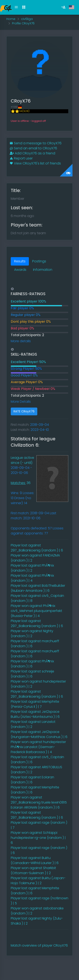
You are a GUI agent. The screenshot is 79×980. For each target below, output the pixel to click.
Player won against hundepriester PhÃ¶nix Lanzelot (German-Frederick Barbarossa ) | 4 (38, 747)
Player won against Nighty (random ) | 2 (32, 633)
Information (43, 270)
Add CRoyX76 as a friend (32, 153)
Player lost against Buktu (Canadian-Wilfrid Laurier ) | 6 (35, 860)
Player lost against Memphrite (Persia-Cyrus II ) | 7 (35, 704)
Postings (39, 261)
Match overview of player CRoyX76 (39, 945)
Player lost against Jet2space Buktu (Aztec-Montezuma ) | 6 (35, 714)
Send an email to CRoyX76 (33, 148)
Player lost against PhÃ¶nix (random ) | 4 (32, 578)
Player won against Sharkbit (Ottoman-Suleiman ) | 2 (33, 870)
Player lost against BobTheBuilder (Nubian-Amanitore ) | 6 (38, 588)
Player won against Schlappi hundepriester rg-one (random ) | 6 (38, 838)
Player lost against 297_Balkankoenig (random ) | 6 (37, 548)
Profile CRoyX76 (23, 23)
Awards (20, 270)
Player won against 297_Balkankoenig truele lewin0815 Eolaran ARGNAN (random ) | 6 (39, 802)
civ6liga (27, 19)
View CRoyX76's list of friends (35, 163)
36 (21, 483)
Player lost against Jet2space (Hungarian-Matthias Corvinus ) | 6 (39, 734)
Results (20, 261)
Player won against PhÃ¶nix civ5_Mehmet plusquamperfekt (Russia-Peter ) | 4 (36, 611)
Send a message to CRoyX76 (36, 143)
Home (11, 19)
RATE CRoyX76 (24, 411)
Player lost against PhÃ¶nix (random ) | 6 (32, 664)
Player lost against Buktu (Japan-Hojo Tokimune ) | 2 (38, 881)
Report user (21, 158)
